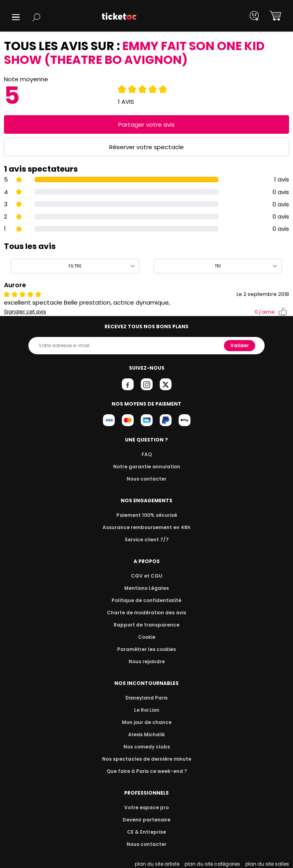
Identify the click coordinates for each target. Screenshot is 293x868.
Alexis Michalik (147, 734)
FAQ (146, 454)
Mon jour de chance (146, 722)
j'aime (271, 312)
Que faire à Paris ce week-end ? (147, 771)
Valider (240, 345)
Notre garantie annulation (146, 467)
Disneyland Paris (147, 698)
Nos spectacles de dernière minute (147, 759)
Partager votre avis (147, 124)
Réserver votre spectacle (146, 147)
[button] (16, 17)
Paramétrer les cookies (147, 649)
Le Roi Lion (147, 710)
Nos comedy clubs (146, 747)
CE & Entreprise (146, 832)
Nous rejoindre (146, 661)
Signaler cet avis (25, 312)
